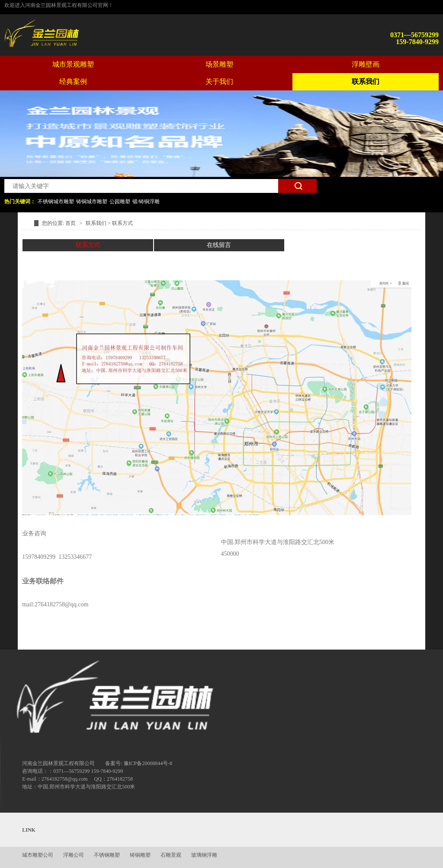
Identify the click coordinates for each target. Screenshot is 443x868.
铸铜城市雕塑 (92, 202)
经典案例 (73, 82)
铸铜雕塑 (140, 855)
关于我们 (219, 82)
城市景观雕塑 (73, 64)
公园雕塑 (120, 202)
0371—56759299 (414, 35)
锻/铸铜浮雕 (146, 202)
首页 (71, 223)
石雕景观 (171, 855)
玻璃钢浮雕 (204, 855)
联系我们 (366, 82)
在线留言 (219, 245)
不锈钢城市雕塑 (56, 202)
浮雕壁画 (366, 64)
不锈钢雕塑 (107, 855)
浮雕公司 (74, 855)
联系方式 (122, 223)
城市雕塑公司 (38, 855)
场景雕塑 (219, 64)
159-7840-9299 (417, 42)
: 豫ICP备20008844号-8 (146, 763)
